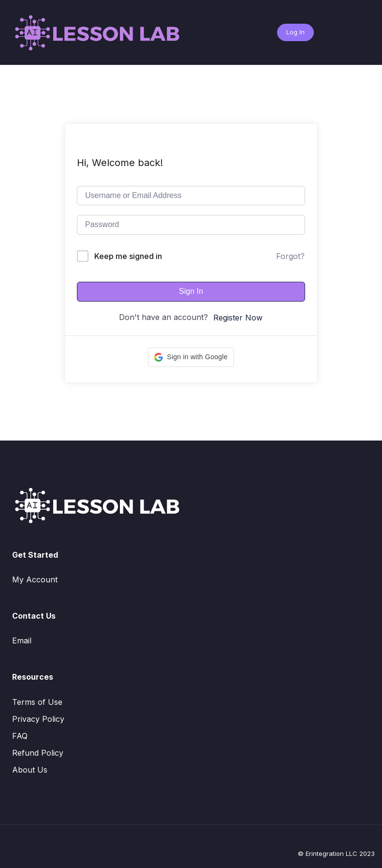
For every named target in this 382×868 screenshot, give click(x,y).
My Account (35, 579)
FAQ (20, 736)
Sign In (191, 291)
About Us (30, 770)
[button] (191, 357)
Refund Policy (38, 753)
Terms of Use (37, 702)
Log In (295, 32)
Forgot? (290, 256)
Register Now (238, 318)
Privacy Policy (38, 719)
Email (22, 640)
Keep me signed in (128, 256)
